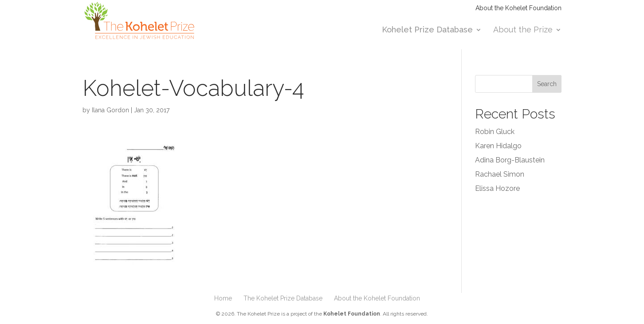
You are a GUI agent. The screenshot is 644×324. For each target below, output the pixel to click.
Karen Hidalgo (498, 146)
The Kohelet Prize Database (283, 298)
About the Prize (523, 30)
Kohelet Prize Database (427, 30)
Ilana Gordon (110, 110)
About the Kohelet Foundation (518, 8)
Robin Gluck (495, 132)
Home (223, 298)
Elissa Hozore (497, 188)
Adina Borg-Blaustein (510, 160)
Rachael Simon (500, 174)
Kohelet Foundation (352, 314)
